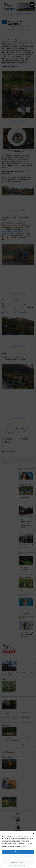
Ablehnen (18, 857)
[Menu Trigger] (32, 5)
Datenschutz (22, 866)
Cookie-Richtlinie (14, 866)
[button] (33, 833)
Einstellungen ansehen (18, 862)
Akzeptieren (18, 852)
